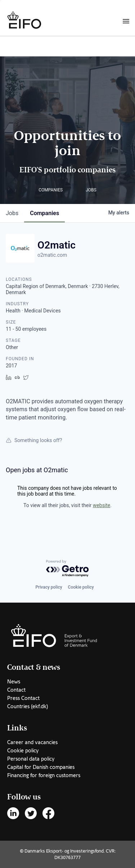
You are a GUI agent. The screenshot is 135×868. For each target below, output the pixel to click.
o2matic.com (52, 255)
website (102, 505)
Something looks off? (34, 440)
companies (44, 213)
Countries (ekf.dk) (28, 706)
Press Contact (23, 698)
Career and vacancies (32, 742)
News (14, 682)
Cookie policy (81, 587)
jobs (12, 213)
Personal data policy (31, 759)
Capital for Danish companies (41, 767)
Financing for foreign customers (44, 775)
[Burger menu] (126, 21)
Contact (16, 690)
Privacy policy (49, 587)
